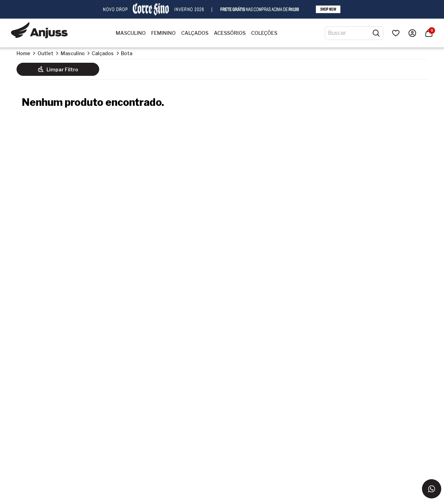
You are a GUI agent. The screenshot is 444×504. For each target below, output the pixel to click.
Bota (127, 53)
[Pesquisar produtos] (376, 33)
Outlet (45, 53)
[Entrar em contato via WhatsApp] (432, 489)
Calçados (195, 33)
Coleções (264, 33)
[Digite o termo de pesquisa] (350, 33)
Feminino (163, 33)
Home (23, 53)
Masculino (131, 33)
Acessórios (230, 33)
